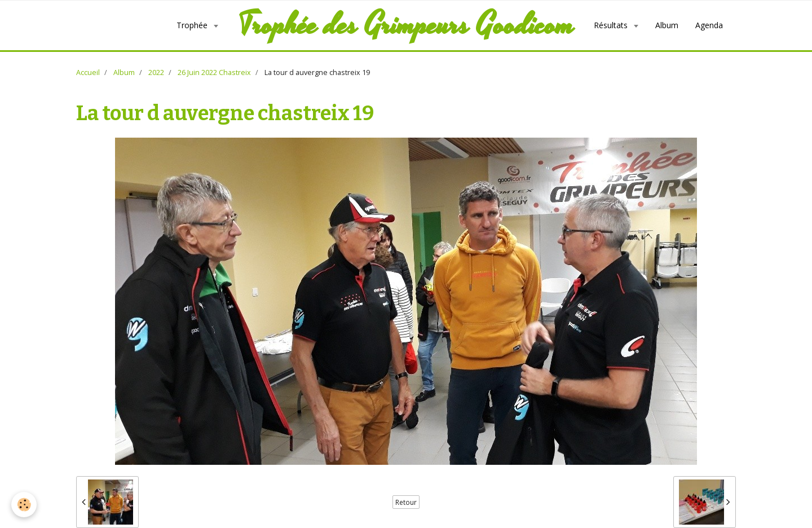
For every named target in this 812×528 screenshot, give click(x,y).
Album (667, 25)
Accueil (88, 72)
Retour (406, 502)
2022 (156, 72)
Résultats (612, 25)
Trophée (193, 25)
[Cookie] (24, 505)
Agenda (709, 25)
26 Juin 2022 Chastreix (214, 72)
